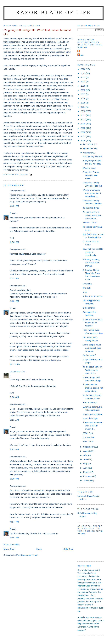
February (88, 476)
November (88, 148)
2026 (83, 69)
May (85, 464)
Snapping (87, 284)
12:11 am (15, 364)
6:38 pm (14, 479)
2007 (83, 136)
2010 (83, 124)
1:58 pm (14, 242)
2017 (83, 94)
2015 (83, 103)
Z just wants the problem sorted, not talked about (93, 388)
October (87, 153)
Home (39, 549)
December (88, 144)
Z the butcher (89, 308)
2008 (83, 132)
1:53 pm (14, 206)
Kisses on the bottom (93, 414)
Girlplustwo (15, 372)
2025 (83, 73)
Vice (85, 292)
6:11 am (14, 420)
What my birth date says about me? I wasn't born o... (92, 193)
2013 (83, 111)
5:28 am (14, 397)
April (86, 468)
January (87, 480)
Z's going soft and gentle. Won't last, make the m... (92, 215)
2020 (83, 86)
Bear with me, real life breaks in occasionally (93, 252)
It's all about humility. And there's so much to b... (92, 370)
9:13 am (14, 449)
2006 (83, 141)
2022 (83, 77)
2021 (83, 82)
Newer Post (9, 549)
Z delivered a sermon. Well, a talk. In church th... (93, 426)
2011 (83, 119)
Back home (88, 441)
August (87, 451)
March (86, 472)
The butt (87, 288)
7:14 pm (14, 522)
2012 (83, 115)
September (89, 447)
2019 (83, 90)
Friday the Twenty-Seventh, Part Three (91, 175)
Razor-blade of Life (53, 12)
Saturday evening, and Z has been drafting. (91, 263)
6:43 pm (14, 278)
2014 (83, 107)
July (85, 455)
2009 (83, 128)
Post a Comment (11, 545)
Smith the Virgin (90, 418)
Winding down (89, 168)
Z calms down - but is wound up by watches (93, 323)
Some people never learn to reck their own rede (92, 348)
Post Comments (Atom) (27, 555)
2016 (83, 99)
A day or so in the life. (93, 296)
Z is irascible (89, 437)
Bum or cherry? (90, 403)
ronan (81, 55)
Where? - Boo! (90, 223)
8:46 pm (14, 538)
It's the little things (91, 208)
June (86, 459)
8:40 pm (14, 301)
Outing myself (89, 355)
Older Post (68, 549)
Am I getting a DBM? (92, 156)
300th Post (88, 433)
